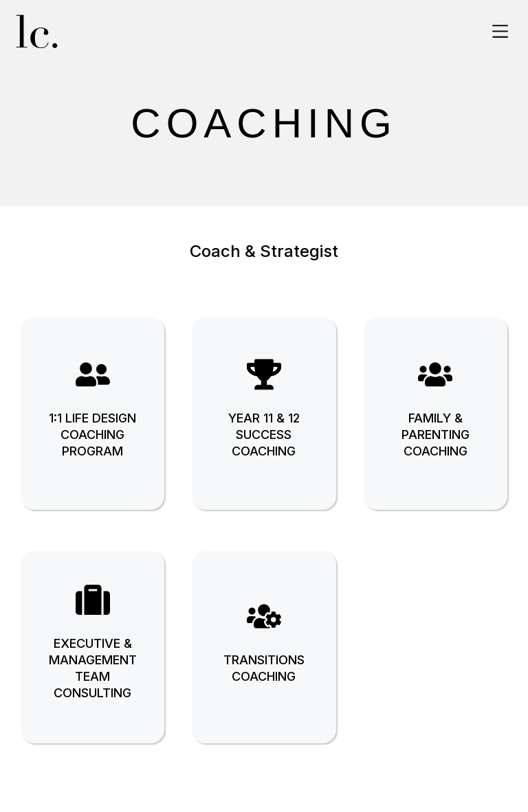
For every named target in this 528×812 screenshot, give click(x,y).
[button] (500, 32)
